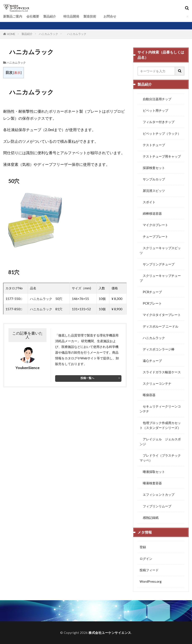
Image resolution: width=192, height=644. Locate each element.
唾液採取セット (152, 472)
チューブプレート (154, 236)
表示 (17, 73)
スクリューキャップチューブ (160, 278)
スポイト (148, 202)
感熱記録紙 (149, 518)
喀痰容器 (148, 395)
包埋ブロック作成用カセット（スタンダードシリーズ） (160, 425)
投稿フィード (149, 570)
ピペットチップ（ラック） (160, 133)
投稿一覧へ (87, 378)
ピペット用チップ (154, 110)
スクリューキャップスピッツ (160, 250)
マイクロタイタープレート (160, 315)
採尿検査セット (152, 168)
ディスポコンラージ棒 (157, 349)
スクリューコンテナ (155, 383)
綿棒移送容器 (151, 213)
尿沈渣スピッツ (152, 191)
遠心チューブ (151, 361)
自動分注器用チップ (155, 99)
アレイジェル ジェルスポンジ (160, 441)
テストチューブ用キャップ (160, 156)
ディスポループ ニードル (159, 326)
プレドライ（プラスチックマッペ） (160, 458)
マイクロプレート (154, 225)
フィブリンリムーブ (155, 506)
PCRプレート (151, 303)
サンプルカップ (152, 179)
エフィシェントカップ (157, 494)
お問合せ (108, 16)
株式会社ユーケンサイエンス (110, 633)
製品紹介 (50, 16)
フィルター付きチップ (157, 122)
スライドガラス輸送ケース (160, 372)
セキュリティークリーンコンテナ (160, 409)
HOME (11, 34)
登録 (143, 547)
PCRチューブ (151, 292)
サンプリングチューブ (157, 264)
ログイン (146, 559)
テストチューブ (152, 145)
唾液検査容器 (151, 483)
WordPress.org (151, 581)
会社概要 (33, 16)
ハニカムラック (48, 34)
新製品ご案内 (13, 16)
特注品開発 (70, 16)
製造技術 (90, 16)
